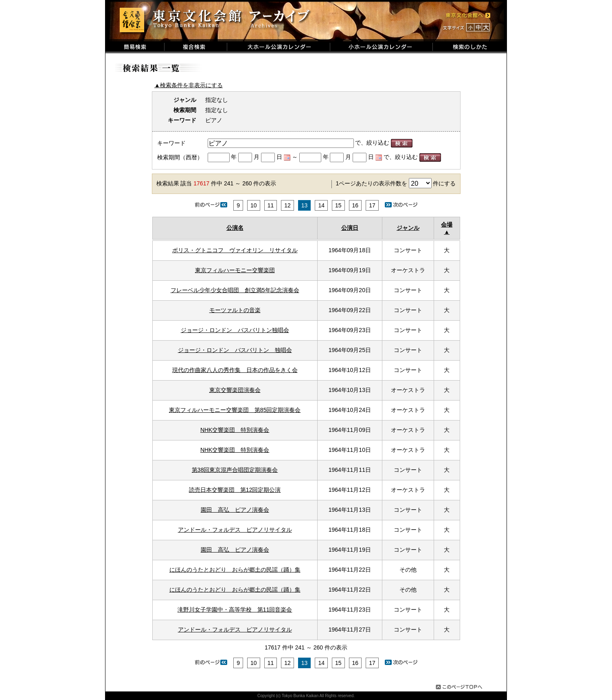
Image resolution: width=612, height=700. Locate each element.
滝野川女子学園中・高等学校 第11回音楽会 (235, 610)
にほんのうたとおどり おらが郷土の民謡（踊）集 (235, 570)
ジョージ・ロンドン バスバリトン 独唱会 (235, 350)
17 (372, 205)
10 (254, 205)
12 (287, 205)
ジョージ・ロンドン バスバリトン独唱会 (235, 330)
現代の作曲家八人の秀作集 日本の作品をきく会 (235, 370)
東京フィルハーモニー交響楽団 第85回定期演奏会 (235, 410)
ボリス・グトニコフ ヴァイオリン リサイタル (235, 250)
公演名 (235, 228)
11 (271, 205)
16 (355, 205)
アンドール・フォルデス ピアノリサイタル (235, 530)
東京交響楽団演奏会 (235, 390)
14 (321, 205)
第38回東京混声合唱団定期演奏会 (235, 470)
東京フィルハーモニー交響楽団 (235, 270)
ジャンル (408, 228)
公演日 (350, 228)
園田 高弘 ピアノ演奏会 (235, 510)
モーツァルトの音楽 (235, 310)
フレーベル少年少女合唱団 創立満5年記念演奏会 (235, 290)
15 (338, 205)
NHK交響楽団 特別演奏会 (235, 430)
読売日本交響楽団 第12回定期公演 (235, 490)
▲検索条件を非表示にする (189, 85)
